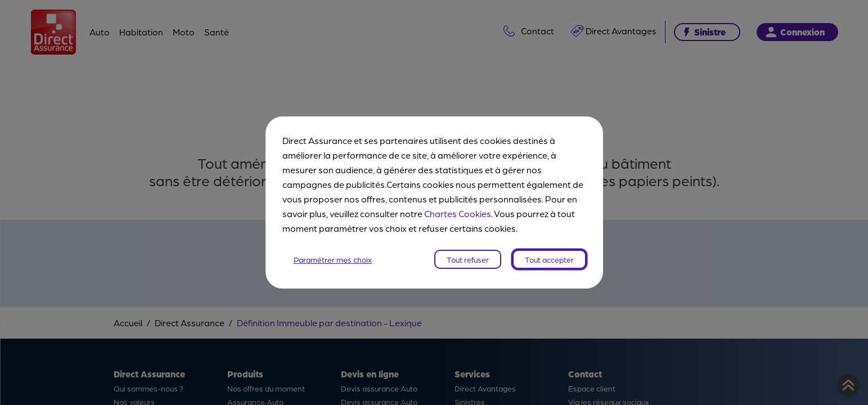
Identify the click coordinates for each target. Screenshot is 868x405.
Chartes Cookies (458, 213)
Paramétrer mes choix (333, 259)
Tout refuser (468, 259)
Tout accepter (549, 259)
